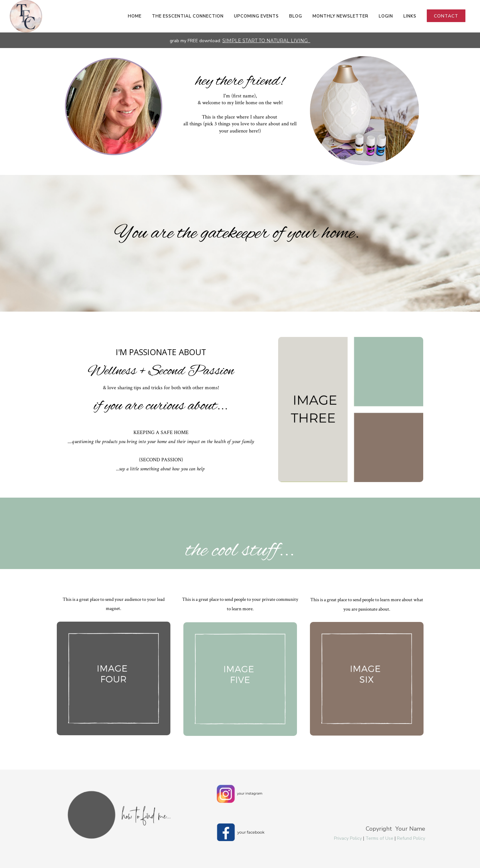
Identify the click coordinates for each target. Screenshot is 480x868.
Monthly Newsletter (340, 16)
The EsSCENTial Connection (188, 16)
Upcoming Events (256, 16)
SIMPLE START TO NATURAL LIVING (266, 41)
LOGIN (386, 16)
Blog (296, 16)
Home (135, 16)
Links (410, 16)
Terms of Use (379, 838)
